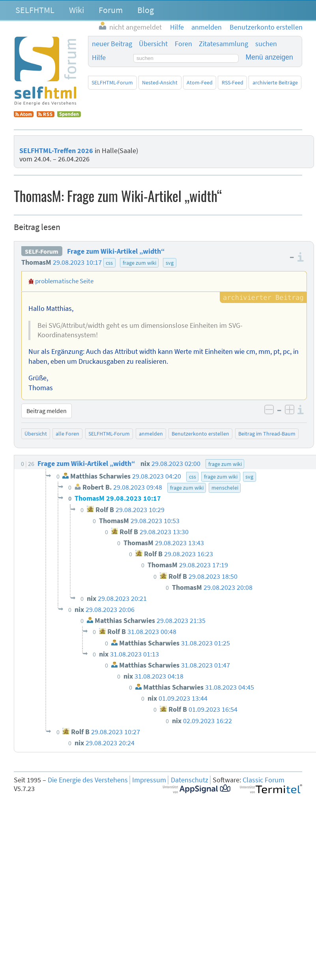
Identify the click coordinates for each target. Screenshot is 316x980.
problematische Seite (64, 281)
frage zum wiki (139, 263)
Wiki (77, 10)
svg (170, 263)
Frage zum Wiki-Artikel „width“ (116, 251)
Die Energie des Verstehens (88, 780)
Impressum (149, 780)
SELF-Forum (42, 251)
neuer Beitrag (112, 44)
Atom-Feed (200, 82)
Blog (146, 10)
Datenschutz (190, 780)
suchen (266, 44)
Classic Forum (264, 780)
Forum (111, 10)
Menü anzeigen (269, 57)
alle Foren (67, 434)
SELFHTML (35, 10)
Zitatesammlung (223, 44)
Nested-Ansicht (160, 82)
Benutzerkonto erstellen (200, 434)
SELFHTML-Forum (112, 82)
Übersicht (153, 44)
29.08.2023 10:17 (77, 262)
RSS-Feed (233, 82)
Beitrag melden (47, 411)
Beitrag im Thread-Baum (267, 434)
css (109, 263)
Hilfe (99, 58)
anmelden (151, 434)
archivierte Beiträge (275, 82)
